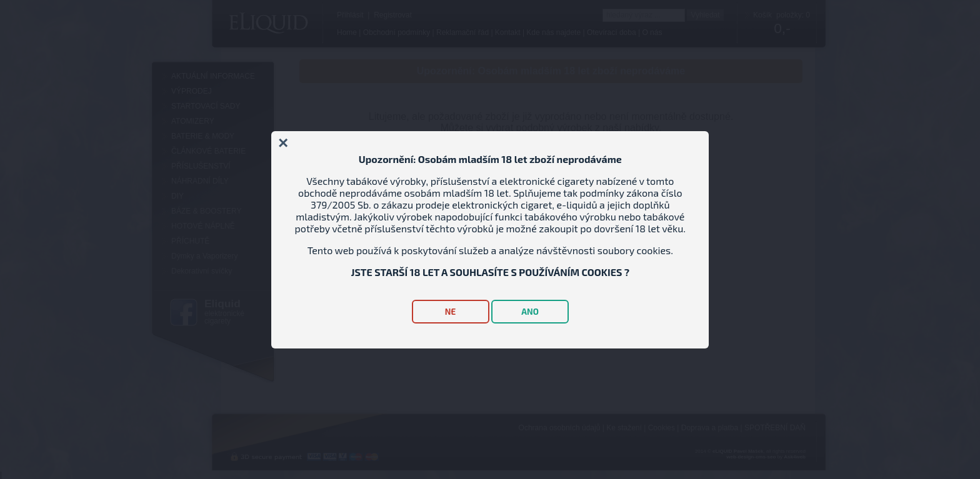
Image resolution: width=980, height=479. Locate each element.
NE (450, 312)
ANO (530, 312)
